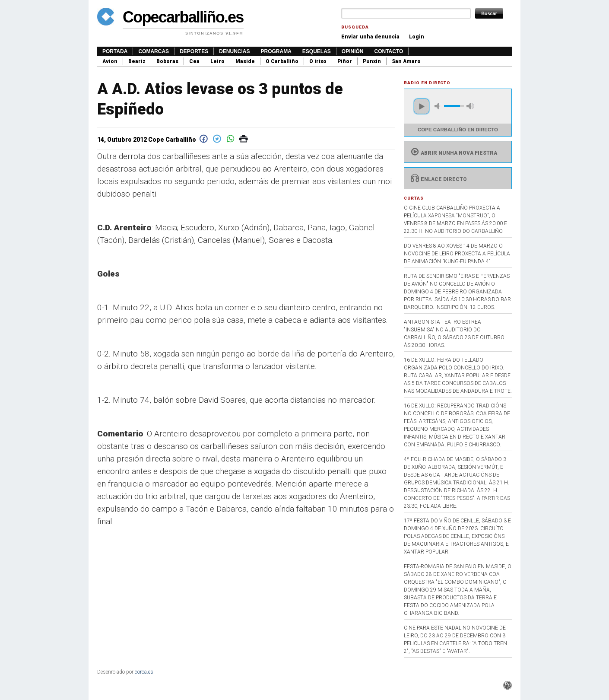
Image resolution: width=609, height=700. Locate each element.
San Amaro (406, 61)
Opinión (353, 51)
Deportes (194, 51)
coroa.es (144, 672)
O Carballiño (282, 61)
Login (417, 37)
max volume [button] (470, 106)
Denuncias (234, 51)
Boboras (167, 61)
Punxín (372, 61)
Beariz (137, 61)
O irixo (318, 61)
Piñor (345, 61)
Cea (194, 61)
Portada (115, 51)
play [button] (422, 106)
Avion (110, 61)
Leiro (217, 61)
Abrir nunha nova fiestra (453, 153)
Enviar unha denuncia (370, 37)
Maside (245, 61)
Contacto (389, 51)
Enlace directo (438, 179)
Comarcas (154, 51)
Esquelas (317, 51)
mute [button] (438, 106)
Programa (276, 51)
